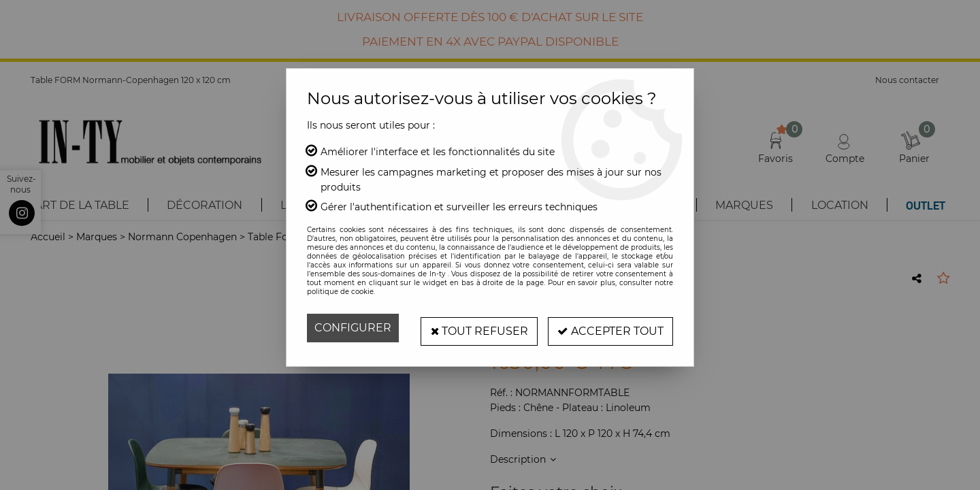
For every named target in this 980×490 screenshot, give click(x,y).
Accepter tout (609, 328)
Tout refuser (475, 328)
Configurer (353, 328)
